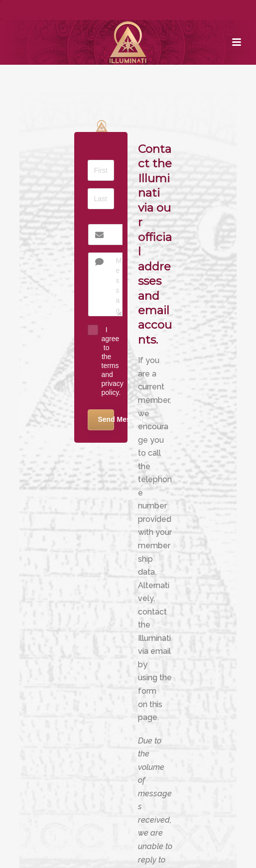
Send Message (106, 419)
